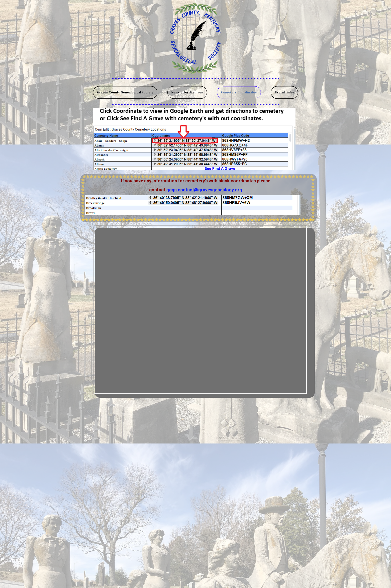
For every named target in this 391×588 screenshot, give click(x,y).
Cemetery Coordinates (239, 92)
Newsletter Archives (187, 92)
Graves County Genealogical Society (125, 92)
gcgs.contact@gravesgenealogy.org (204, 190)
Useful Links (284, 92)
